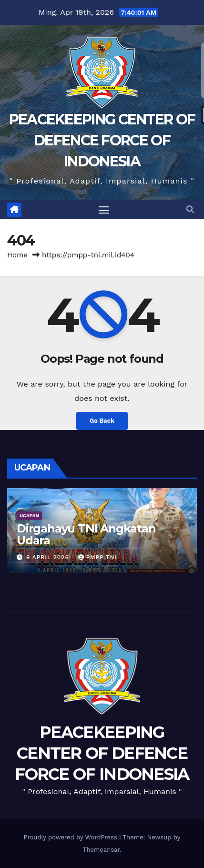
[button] (190, 209)
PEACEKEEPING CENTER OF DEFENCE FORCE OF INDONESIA (102, 140)
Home (17, 255)
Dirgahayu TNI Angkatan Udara (86, 534)
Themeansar (101, 850)
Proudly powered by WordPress (72, 837)
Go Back (102, 421)
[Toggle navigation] (104, 210)
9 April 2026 (49, 557)
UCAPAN (29, 516)
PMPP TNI (97, 557)
